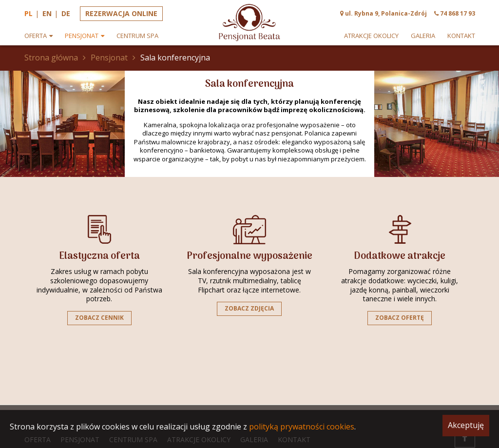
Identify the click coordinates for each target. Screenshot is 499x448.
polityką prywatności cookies (302, 427)
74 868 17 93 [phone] (458, 13)
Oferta (36, 36)
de (66, 13)
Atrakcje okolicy (371, 36)
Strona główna (51, 58)
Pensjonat (82, 36)
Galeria (423, 36)
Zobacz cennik (99, 318)
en (47, 13)
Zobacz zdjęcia (249, 308)
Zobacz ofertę (400, 318)
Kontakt (461, 36)
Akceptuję (466, 425)
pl (29, 13)
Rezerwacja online (121, 13)
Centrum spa (137, 36)
